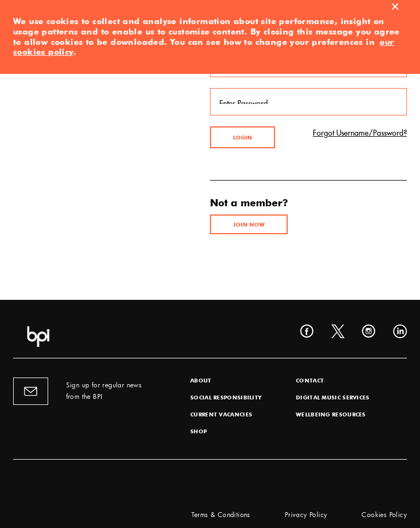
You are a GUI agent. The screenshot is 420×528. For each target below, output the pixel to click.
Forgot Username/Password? (360, 131)
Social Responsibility (226, 397)
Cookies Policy (384, 514)
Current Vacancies (221, 414)
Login (243, 137)
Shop (199, 431)
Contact (310, 380)
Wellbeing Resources (331, 414)
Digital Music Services (333, 397)
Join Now (249, 224)
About (201, 380)
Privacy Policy (306, 514)
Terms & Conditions (221, 514)
